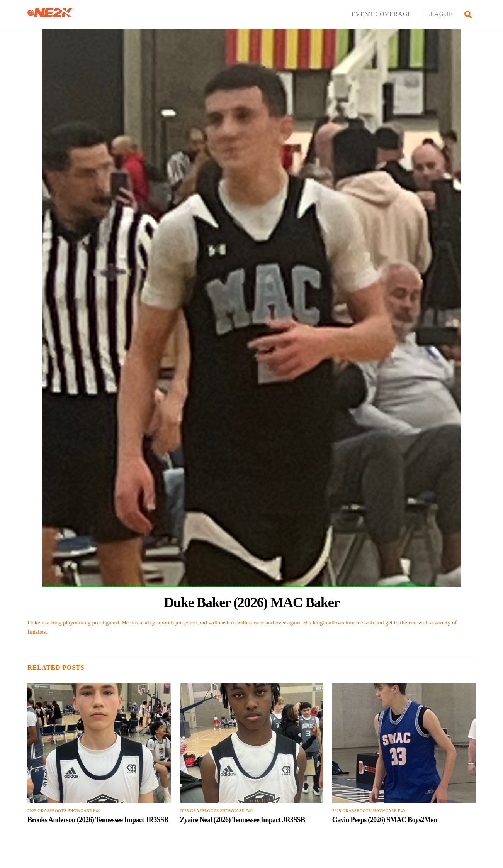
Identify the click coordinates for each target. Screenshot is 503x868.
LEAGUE (440, 14)
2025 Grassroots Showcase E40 (64, 811)
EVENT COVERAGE (382, 14)
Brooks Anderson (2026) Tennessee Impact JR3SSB (98, 820)
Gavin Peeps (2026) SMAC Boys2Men (385, 820)
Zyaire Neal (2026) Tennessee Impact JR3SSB (242, 820)
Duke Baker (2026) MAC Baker (251, 602)
